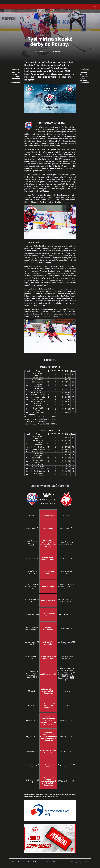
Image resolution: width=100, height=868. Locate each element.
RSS (54, 862)
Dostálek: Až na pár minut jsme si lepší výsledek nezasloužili (85, 77)
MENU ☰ (95, 6)
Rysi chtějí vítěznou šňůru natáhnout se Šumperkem (15, 77)
